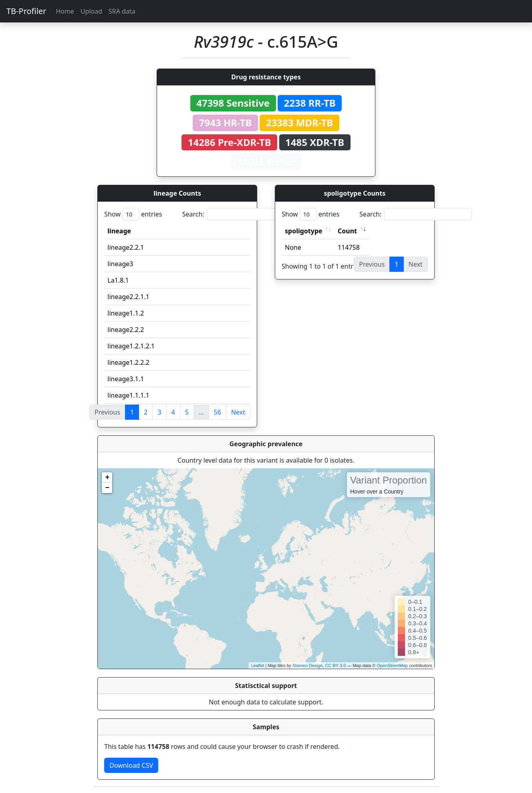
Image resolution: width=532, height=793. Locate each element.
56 (218, 412)
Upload (91, 11)
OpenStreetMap (392, 666)
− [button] (107, 488)
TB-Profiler (26, 11)
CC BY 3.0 (335, 666)
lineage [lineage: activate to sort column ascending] (119, 231)
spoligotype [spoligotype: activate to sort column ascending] (304, 231)
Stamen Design (307, 666)
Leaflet (257, 666)
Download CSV (131, 765)
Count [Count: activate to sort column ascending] (347, 231)
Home (65, 11)
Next (238, 412)
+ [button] (107, 477)
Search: (238, 214)
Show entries (133, 214)
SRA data (122, 11)
